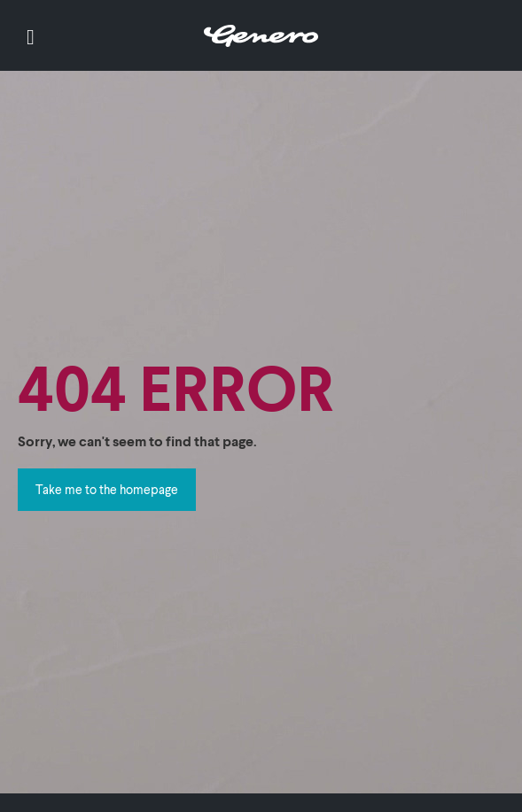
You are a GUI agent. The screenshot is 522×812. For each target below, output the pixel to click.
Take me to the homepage (107, 489)
